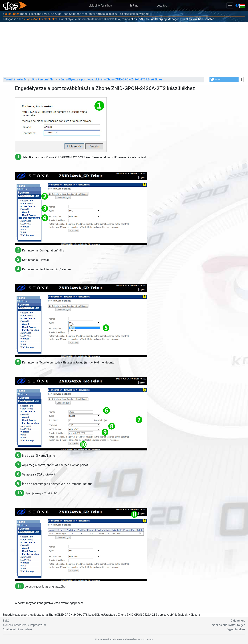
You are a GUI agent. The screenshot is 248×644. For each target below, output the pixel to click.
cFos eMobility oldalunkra (41, 19)
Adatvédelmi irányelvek (18, 629)
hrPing (134, 6)
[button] (224, 79)
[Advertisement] (124, 49)
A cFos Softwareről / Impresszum (24, 625)
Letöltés (162, 6)
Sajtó (6, 621)
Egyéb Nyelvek (236, 629)
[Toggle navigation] (230, 6)
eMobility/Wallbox (100, 6)
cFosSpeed (12, 14)
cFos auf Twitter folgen (229, 625)
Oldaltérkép (238, 621)
